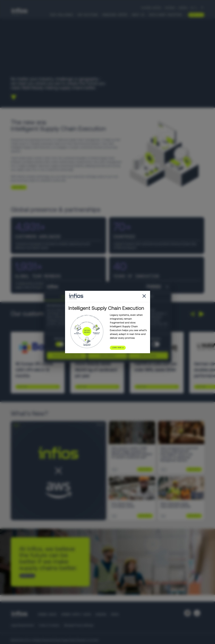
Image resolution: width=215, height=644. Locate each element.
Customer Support (151, 8)
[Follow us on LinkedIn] (188, 613)
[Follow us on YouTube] (197, 613)
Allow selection (108, 356)
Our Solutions (88, 15)
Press (115, 614)
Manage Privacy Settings (79, 625)
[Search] (202, 8)
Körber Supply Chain (76, 614)
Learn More (22, 387)
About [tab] (150, 296)
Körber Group (47, 614)
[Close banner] (167, 287)
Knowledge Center (115, 15)
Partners (170, 8)
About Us (138, 15)
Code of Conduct (49, 625)
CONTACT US (26, 576)
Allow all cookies (148, 356)
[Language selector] (194, 8)
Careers (183, 8)
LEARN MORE (18, 187)
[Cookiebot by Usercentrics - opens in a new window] (148, 287)
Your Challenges (61, 15)
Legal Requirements (22, 625)
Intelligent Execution (165, 15)
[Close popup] (144, 296)
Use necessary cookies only (67, 356)
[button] (192, 314)
